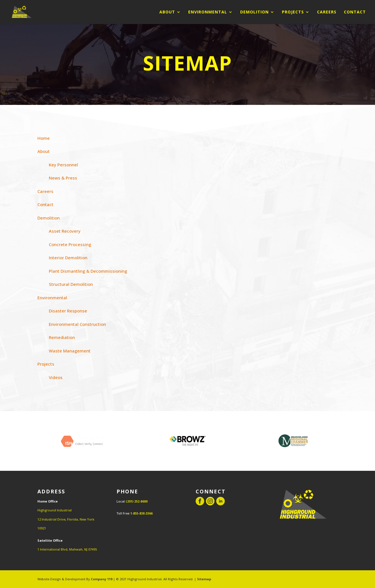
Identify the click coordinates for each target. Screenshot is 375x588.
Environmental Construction (77, 324)
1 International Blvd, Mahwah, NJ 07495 (67, 549)
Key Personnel (63, 165)
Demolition (254, 12)
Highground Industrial (55, 510)
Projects (293, 12)
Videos (56, 377)
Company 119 (102, 579)
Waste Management (70, 351)
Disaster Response (68, 311)
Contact (355, 12)
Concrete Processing (70, 244)
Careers (327, 12)
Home (44, 138)
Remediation (62, 337)
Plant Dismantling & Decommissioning (88, 271)
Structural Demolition (71, 284)
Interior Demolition (68, 258)
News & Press (63, 178)
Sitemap (204, 579)
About (167, 12)
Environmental (208, 12)
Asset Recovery (65, 231)
